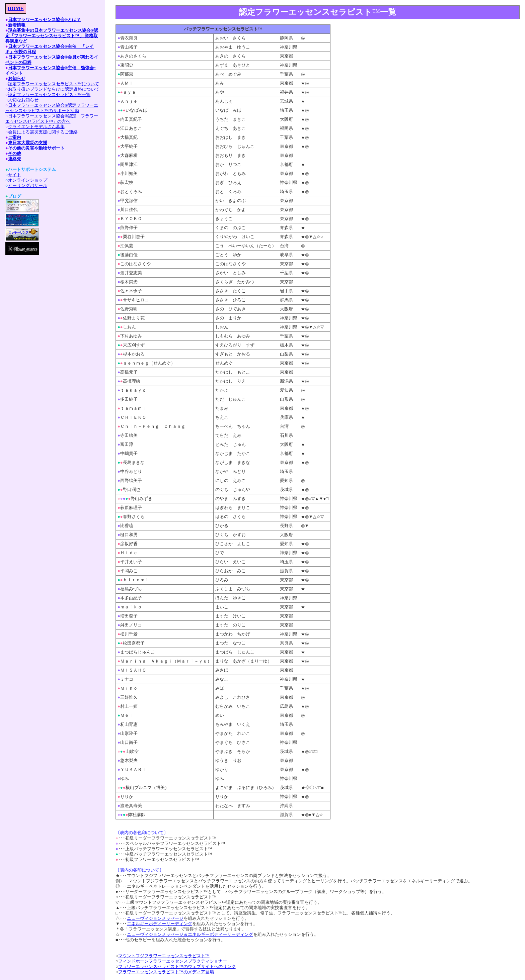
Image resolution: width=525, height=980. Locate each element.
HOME (16, 8)
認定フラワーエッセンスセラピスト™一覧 (49, 94)
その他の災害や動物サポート (36, 148)
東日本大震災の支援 (28, 143)
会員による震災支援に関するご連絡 (43, 132)
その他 (15, 153)
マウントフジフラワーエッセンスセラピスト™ (164, 956)
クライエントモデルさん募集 (36, 127)
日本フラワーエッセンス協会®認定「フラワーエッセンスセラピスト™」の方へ (52, 119)
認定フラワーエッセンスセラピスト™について (54, 84)
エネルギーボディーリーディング (160, 924)
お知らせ (17, 78)
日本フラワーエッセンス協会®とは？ (45, 20)
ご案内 (15, 137)
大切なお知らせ (23, 100)
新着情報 (17, 25)
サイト (15, 175)
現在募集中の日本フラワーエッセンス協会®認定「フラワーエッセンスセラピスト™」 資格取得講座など (52, 36)
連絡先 (15, 159)
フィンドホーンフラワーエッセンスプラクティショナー (173, 961)
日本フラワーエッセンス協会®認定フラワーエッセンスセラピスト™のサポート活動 (52, 108)
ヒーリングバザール (28, 185)
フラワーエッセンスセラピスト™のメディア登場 (166, 972)
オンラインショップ (28, 180)
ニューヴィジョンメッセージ (155, 918)
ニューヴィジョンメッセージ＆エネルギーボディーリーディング (190, 934)
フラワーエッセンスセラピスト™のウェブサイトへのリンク (177, 966)
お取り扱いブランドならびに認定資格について (54, 89)
